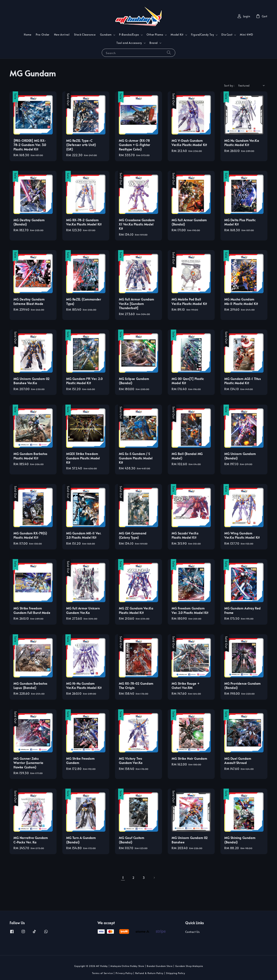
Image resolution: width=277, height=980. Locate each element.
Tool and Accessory (129, 43)
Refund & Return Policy (149, 973)
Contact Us (192, 932)
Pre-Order (43, 35)
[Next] (154, 878)
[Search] (169, 53)
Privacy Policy (124, 973)
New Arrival (62, 35)
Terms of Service (102, 973)
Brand (154, 43)
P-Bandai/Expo (129, 35)
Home (28, 35)
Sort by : (229, 86)
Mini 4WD (247, 35)
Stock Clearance (85, 35)
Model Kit (177, 35)
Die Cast (227, 35)
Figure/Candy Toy (203, 35)
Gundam (106, 35)
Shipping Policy (176, 973)
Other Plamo (155, 35)
